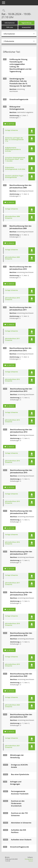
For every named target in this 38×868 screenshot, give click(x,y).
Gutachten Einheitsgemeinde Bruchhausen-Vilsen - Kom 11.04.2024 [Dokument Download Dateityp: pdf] (15, 159)
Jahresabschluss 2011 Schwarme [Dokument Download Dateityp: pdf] (12, 339)
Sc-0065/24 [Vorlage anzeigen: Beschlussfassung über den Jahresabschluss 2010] (10, 284)
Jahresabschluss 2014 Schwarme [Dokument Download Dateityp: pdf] (12, 462)
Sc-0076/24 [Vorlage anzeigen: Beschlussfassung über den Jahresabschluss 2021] (10, 732)
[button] (32, 131)
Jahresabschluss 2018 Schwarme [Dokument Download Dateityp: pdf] (12, 624)
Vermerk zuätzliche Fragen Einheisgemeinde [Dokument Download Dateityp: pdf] (14, 177)
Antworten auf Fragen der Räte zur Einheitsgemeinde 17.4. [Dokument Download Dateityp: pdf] (14, 140)
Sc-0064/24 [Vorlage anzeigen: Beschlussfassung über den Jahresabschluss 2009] (10, 243)
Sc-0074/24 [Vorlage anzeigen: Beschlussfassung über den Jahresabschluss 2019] (10, 650)
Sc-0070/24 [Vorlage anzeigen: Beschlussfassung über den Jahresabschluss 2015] (10, 487)
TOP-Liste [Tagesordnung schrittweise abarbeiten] (10, 27)
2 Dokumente (9, 41)
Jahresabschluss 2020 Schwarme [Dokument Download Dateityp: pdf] (12, 706)
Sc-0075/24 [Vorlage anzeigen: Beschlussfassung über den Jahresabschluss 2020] (10, 691)
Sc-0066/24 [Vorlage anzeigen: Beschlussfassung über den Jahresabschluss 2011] (10, 325)
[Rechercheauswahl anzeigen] (3, 11)
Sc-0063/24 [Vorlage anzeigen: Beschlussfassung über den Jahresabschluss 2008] (10, 202)
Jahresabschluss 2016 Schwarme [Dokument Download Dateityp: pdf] (12, 543)
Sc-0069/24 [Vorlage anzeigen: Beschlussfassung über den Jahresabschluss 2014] (10, 447)
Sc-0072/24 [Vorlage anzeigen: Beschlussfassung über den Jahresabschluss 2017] (10, 569)
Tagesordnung (26, 23)
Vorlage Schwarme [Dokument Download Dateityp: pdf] (11, 130)
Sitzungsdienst (29, 860)
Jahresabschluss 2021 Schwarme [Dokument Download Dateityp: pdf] (12, 747)
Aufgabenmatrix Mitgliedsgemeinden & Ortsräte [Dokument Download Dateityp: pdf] (13, 149)
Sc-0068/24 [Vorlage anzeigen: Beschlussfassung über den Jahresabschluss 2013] (10, 406)
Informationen (10, 23)
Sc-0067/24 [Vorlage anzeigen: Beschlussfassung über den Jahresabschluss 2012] (10, 365)
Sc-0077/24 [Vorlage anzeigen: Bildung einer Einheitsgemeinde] (10, 124)
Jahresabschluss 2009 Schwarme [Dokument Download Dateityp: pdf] (12, 258)
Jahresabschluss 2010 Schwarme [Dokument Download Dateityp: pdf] (12, 299)
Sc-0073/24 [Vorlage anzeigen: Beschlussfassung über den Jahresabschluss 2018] (10, 609)
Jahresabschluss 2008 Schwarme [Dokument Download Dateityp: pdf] (12, 217)
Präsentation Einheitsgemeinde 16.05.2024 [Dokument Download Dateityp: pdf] (15, 168)
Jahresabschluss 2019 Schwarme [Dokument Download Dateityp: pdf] (12, 665)
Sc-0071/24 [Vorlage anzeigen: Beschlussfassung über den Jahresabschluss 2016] (10, 528)
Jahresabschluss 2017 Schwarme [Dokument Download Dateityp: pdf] (12, 584)
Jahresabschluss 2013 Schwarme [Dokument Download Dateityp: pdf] (12, 421)
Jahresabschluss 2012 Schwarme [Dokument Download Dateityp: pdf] (12, 380)
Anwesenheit (26, 27)
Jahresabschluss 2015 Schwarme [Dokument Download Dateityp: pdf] (12, 502)
